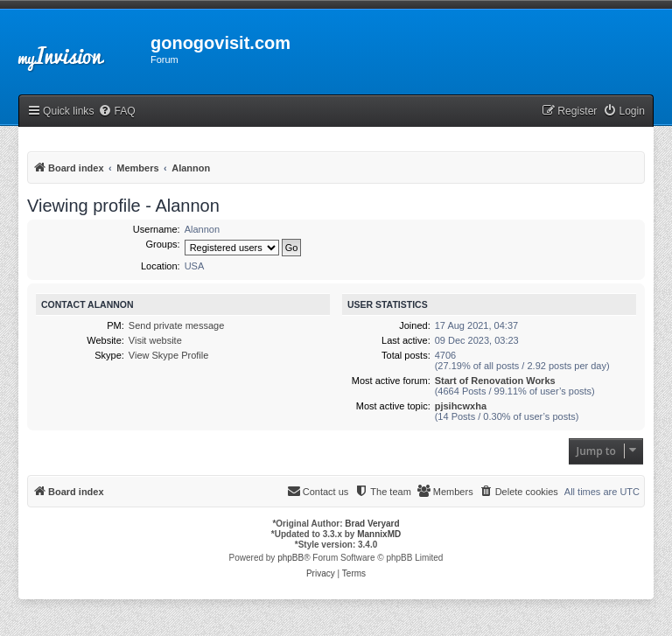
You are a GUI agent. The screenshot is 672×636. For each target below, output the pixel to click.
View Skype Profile (169, 355)
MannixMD (379, 534)
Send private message (176, 325)
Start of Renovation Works (495, 381)
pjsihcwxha (461, 406)
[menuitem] (116, 112)
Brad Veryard (372, 524)
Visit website (155, 340)
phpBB (290, 558)
